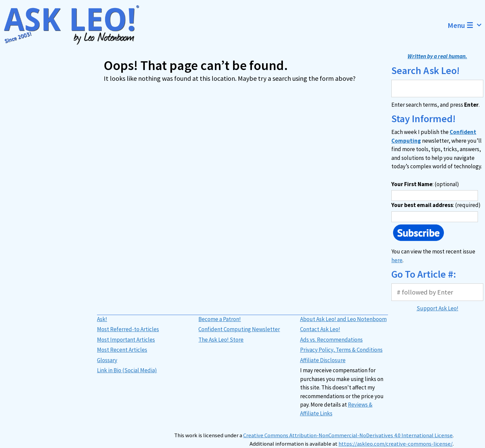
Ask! (102, 319)
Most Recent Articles (122, 350)
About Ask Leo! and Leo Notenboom (343, 319)
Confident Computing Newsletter (239, 329)
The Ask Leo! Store (221, 340)
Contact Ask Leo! (320, 329)
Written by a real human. (437, 56)
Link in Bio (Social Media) (127, 370)
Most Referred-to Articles (128, 329)
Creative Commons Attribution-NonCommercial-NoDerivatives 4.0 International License (348, 435)
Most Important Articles (126, 340)
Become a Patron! (220, 319)
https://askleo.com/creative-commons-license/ (396, 444)
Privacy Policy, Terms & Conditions (341, 350)
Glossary (107, 360)
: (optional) (425, 184)
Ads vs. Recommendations (331, 340)
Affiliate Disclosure (323, 360)
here (397, 260)
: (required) (436, 205)
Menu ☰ (466, 25)
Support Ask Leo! (438, 308)
